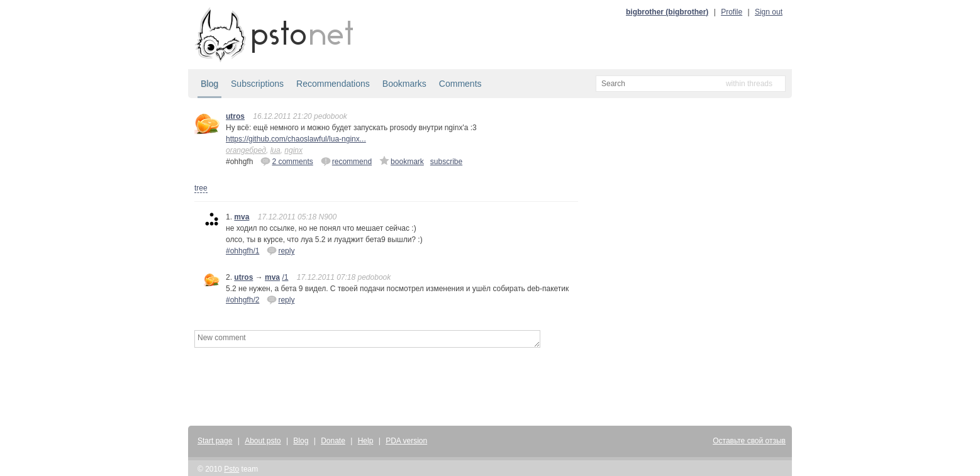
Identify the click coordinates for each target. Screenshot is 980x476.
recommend (346, 161)
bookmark (402, 161)
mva (242, 217)
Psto (231, 469)
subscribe (446, 162)
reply (281, 250)
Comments (460, 84)
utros (235, 116)
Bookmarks (404, 84)
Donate (333, 441)
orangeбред (246, 150)
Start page (215, 441)
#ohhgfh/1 (242, 251)
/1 (285, 277)
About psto (263, 441)
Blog (209, 84)
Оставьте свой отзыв (749, 441)
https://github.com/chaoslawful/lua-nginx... (296, 139)
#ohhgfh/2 (242, 300)
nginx (293, 150)
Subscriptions (257, 84)
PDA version (406, 441)
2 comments (287, 161)
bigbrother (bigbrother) (667, 12)
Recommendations (333, 84)
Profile (732, 12)
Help (366, 441)
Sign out (769, 12)
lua (276, 150)
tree (201, 188)
